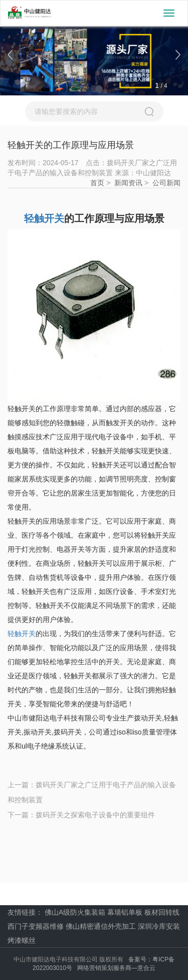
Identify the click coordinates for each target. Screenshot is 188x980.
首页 (97, 183)
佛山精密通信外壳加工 (101, 926)
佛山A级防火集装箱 (75, 912)
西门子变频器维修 (36, 926)
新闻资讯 (128, 183)
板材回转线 (162, 912)
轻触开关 (22, 634)
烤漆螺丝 (22, 940)
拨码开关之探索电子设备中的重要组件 (95, 815)
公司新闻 (166, 183)
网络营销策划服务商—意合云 (116, 968)
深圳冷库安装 (159, 926)
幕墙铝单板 (125, 912)
